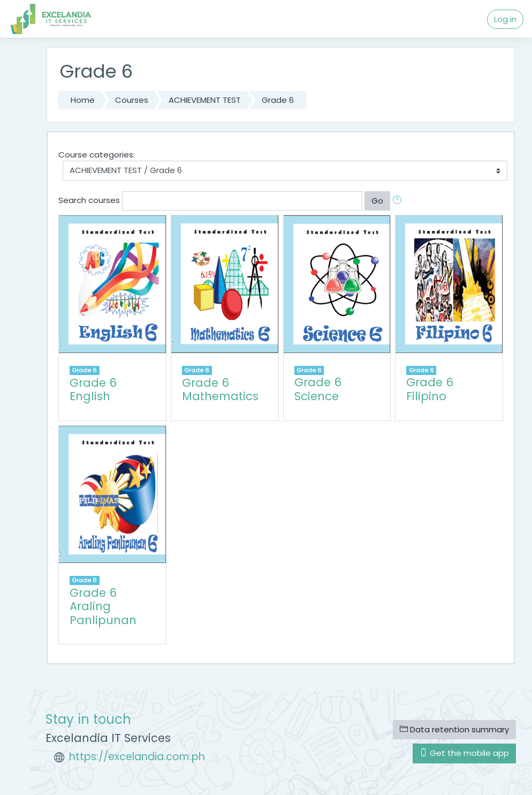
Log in (505, 19)
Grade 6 (278, 100)
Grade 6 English (93, 390)
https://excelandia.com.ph (137, 757)
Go (377, 201)
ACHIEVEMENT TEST (205, 100)
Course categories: (97, 155)
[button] (399, 201)
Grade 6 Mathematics (220, 390)
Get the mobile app (464, 753)
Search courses (89, 200)
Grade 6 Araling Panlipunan (103, 606)
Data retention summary (454, 729)
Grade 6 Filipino (430, 389)
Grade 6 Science (318, 389)
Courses (132, 100)
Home (83, 100)
